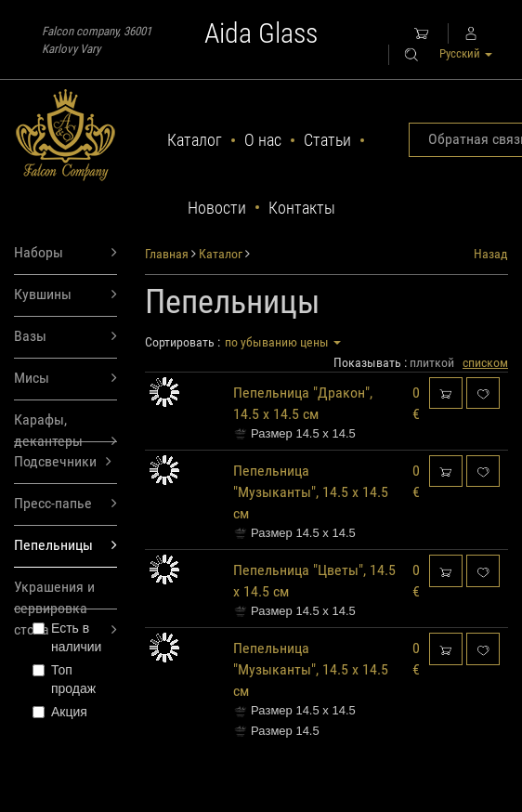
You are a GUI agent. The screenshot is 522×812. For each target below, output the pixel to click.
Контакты (302, 208)
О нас (263, 140)
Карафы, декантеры (65, 426)
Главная (167, 254)
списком (485, 362)
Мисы (65, 379)
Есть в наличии (67, 637)
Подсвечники (63, 462)
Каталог (195, 140)
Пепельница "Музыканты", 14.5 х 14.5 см (311, 492)
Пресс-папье (65, 504)
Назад (491, 254)
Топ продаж (64, 679)
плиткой (432, 362)
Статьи (327, 140)
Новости (217, 208)
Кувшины (65, 295)
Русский (466, 53)
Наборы (65, 253)
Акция (60, 712)
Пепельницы (65, 546)
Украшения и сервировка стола (65, 594)
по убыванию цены (283, 342)
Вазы (65, 337)
